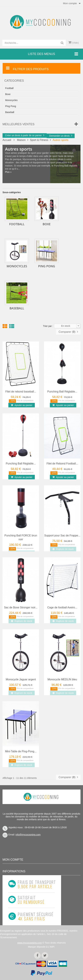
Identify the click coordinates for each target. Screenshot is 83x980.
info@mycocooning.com (28, 835)
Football (9, 88)
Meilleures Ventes (18, 124)
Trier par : (48, 326)
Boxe (8, 94)
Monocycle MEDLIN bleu (62, 679)
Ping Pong (11, 106)
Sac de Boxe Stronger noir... (21, 607)
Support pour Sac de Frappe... (62, 535)
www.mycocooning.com (29, 943)
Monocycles (11, 100)
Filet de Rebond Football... (62, 464)
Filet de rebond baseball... (21, 392)
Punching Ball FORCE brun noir (21, 537)
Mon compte (13, 860)
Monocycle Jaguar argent (21, 679)
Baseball (10, 112)
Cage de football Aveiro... (62, 607)
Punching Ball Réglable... (62, 392)
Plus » (8, 172)
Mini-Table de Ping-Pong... (21, 751)
